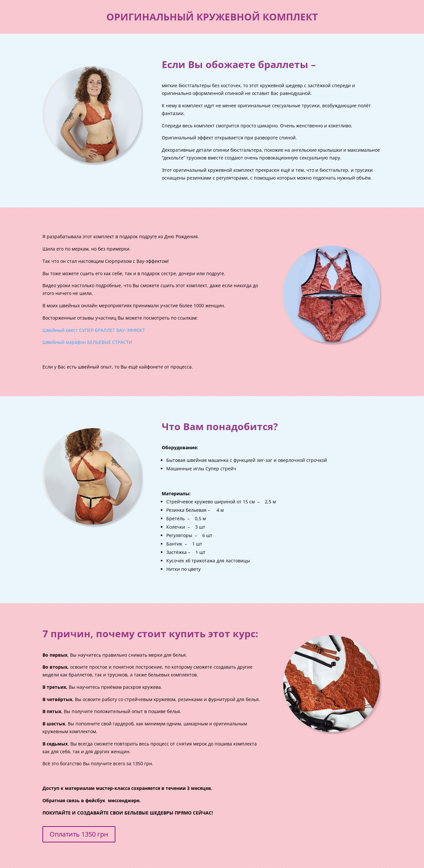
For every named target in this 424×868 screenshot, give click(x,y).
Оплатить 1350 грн (79, 834)
